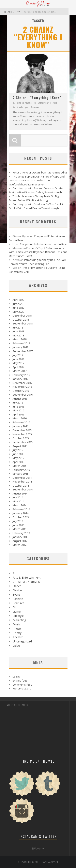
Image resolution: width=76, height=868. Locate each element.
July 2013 (18, 521)
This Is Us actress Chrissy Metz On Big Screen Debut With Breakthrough (34, 198)
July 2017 (18, 355)
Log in (16, 677)
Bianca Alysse (24, 103)
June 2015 (18, 454)
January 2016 (20, 426)
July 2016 (18, 402)
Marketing (19, 620)
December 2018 (22, 316)
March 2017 (20, 371)
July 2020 (18, 304)
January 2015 (20, 474)
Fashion (18, 599)
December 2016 (22, 383)
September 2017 (23, 351)
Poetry (17, 633)
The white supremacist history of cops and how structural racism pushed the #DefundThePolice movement (37, 180)
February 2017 (21, 375)
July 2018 (18, 328)
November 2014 (22, 482)
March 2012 (20, 545)
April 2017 (18, 367)
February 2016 (21, 422)
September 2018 (23, 323)
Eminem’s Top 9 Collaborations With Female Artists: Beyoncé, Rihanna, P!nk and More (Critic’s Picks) (38, 252)
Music (20, 107)
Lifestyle (18, 616)
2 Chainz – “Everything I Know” (37, 98)
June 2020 (18, 308)
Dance (17, 586)
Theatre (18, 637)
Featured (19, 603)
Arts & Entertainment (27, 577)
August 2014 (20, 493)
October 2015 (21, 438)
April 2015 (18, 462)
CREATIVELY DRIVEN (26, 582)
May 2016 (18, 410)
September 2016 (23, 395)
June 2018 (18, 331)
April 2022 (18, 300)
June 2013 (18, 525)
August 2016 (20, 399)
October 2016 (21, 391)
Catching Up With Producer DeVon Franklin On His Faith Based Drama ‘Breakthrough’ (37, 206)
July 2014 (18, 497)
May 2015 (18, 458)
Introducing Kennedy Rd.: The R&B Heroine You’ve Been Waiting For (37, 262)
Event (16, 595)
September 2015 (23, 442)
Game (17, 612)
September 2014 (23, 489)
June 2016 (18, 407)
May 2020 (18, 312)
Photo (17, 629)
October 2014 (21, 486)
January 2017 (20, 379)
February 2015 (21, 470)
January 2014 (20, 513)
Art (15, 573)
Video (16, 646)
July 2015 (18, 450)
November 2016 (22, 387)
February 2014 (21, 509)
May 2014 (18, 501)
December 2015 (22, 430)
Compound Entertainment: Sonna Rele (43, 244)
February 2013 (21, 533)
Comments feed (22, 685)
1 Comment (35, 107)
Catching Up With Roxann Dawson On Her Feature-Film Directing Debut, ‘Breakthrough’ (36, 190)
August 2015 (20, 446)
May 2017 (18, 363)
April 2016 (18, 414)
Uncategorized (22, 641)
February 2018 (21, 343)
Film (16, 607)
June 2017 (18, 359)
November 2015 (22, 434)
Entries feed (20, 681)
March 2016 (20, 418)
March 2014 (20, 505)
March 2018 (20, 339)
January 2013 (20, 537)
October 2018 (21, 320)
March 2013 (20, 529)
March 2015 (20, 466)
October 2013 (21, 517)
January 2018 (20, 347)
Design (17, 590)
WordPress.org (22, 688)
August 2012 (20, 541)
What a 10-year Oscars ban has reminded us (40, 172)
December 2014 (22, 478)
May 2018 (18, 335)
